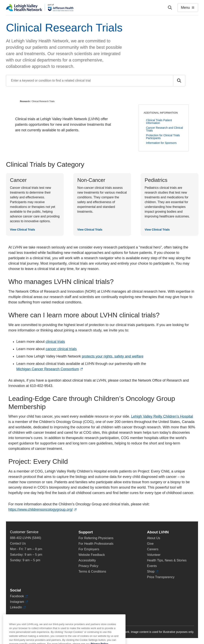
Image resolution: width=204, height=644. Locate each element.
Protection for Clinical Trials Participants (163, 137)
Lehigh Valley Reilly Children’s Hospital (162, 416)
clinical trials (55, 342)
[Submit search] (179, 81)
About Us (154, 538)
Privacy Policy (88, 566)
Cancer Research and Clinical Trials (164, 129)
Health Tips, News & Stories (167, 560)
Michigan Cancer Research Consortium (50, 369)
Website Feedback (92, 555)
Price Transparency (161, 577)
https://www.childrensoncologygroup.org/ (42, 510)
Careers (153, 549)
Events (152, 566)
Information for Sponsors (161, 143)
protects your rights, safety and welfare (113, 356)
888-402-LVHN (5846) (25, 538)
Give (150, 544)
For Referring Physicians (96, 538)
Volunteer (154, 555)
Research (25, 101)
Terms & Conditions (92, 571)
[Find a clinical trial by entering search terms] (90, 81)
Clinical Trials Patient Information (159, 122)
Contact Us (18, 543)
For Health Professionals (96, 544)
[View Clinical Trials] (35, 204)
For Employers (89, 549)
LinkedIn (18, 607)
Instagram (19, 602)
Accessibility (87, 560)
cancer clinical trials (61, 349)
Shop (153, 572)
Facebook (19, 596)
